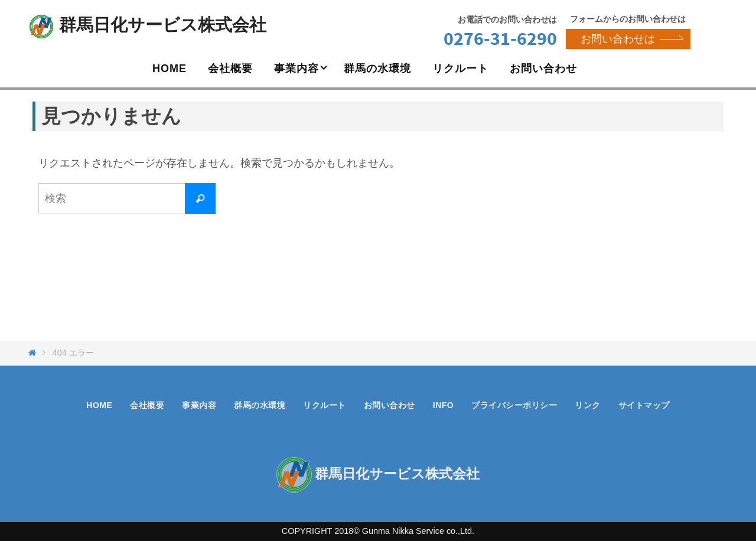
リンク (588, 405)
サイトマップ (644, 405)
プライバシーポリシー (514, 405)
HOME (99, 405)
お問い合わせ (390, 405)
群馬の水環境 (260, 405)
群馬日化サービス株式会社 (163, 25)
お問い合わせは (631, 39)
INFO (443, 405)
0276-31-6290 (500, 38)
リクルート (325, 405)
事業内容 (199, 405)
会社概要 (147, 405)
